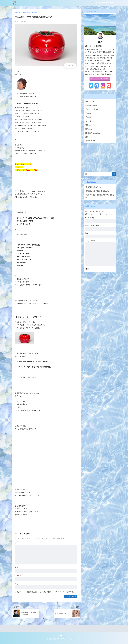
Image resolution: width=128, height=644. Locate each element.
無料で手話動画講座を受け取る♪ (106, 3)
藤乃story (89, 129)
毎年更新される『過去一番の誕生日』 (98, 192)
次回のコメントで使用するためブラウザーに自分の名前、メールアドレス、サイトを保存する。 (46, 592)
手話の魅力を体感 (91, 105)
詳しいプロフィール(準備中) (100, 79)
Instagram (103, 89)
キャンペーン (90, 101)
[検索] (114, 175)
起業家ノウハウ (91, 141)
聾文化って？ (90, 125)
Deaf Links (91, 183)
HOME (64, 636)
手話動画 (88, 113)
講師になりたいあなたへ (94, 133)
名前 (17, 567)
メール (18, 576)
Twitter (91, 89)
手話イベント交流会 (92, 109)
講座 (87, 137)
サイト (17, 584)
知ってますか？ (91, 121)
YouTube (109, 89)
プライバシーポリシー (75, 639)
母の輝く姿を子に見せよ (94, 188)
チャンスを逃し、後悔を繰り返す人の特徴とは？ (100, 197)
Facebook (97, 89)
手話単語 (88, 117)
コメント (19, 543)
